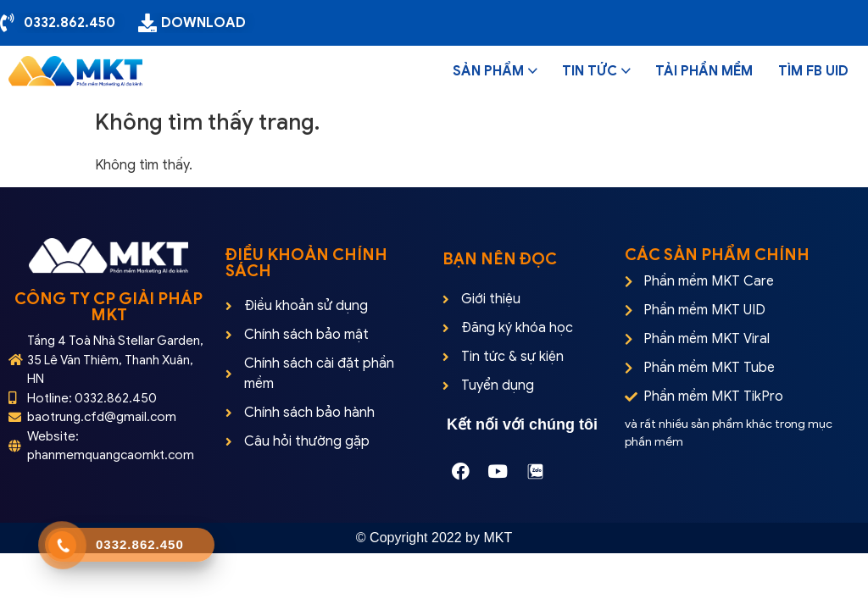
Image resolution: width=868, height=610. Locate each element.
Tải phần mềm (704, 71)
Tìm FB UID (813, 71)
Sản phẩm (488, 71)
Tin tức (590, 71)
